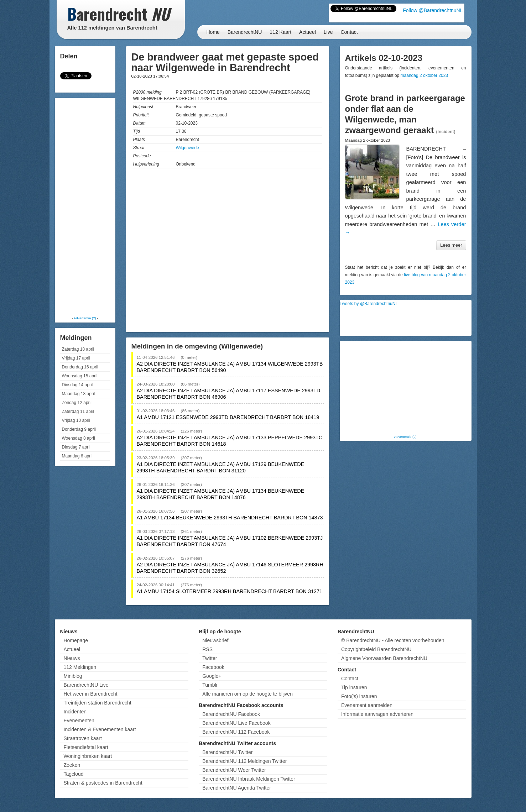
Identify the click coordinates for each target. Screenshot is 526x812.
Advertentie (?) (85, 318)
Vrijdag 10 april (76, 420)
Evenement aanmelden (367, 705)
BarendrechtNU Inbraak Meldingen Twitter (249, 779)
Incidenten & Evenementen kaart (100, 729)
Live (328, 32)
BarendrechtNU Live (86, 685)
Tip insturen (354, 687)
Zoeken (72, 765)
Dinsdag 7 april (76, 447)
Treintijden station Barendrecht (98, 703)
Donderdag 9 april (79, 429)
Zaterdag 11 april (78, 412)
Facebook (213, 667)
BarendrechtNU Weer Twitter (234, 770)
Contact (349, 32)
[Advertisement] (85, 206)
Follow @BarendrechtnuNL (433, 10)
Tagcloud (74, 774)
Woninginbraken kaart (88, 756)
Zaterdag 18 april (78, 349)
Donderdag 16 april (80, 367)
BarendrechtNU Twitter (227, 752)
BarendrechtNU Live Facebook (236, 723)
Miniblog (73, 676)
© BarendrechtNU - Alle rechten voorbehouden (393, 640)
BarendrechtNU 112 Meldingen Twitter (244, 761)
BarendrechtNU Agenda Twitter (237, 788)
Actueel (308, 32)
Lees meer (451, 245)
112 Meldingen (80, 667)
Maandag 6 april (77, 456)
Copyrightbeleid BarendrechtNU (376, 649)
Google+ (212, 676)
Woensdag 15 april (80, 376)
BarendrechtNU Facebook (231, 714)
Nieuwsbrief (215, 640)
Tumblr (210, 685)
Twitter (210, 658)
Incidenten (75, 712)
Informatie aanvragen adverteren (377, 714)
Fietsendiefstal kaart (86, 747)
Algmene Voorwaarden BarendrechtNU (384, 658)
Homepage (76, 640)
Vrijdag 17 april (76, 358)
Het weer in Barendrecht (91, 694)
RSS (207, 649)
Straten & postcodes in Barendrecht (103, 783)
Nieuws (72, 658)
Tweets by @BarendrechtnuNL (369, 304)
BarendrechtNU (245, 32)
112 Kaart (280, 32)
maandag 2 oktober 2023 (424, 75)
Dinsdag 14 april (77, 385)
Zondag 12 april (77, 403)
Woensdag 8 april (79, 438)
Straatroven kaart (83, 738)
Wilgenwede (188, 148)
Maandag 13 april (79, 394)
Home (213, 32)
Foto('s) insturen (359, 696)
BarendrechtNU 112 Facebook (236, 732)
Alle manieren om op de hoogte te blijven (248, 694)
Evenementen (79, 721)
